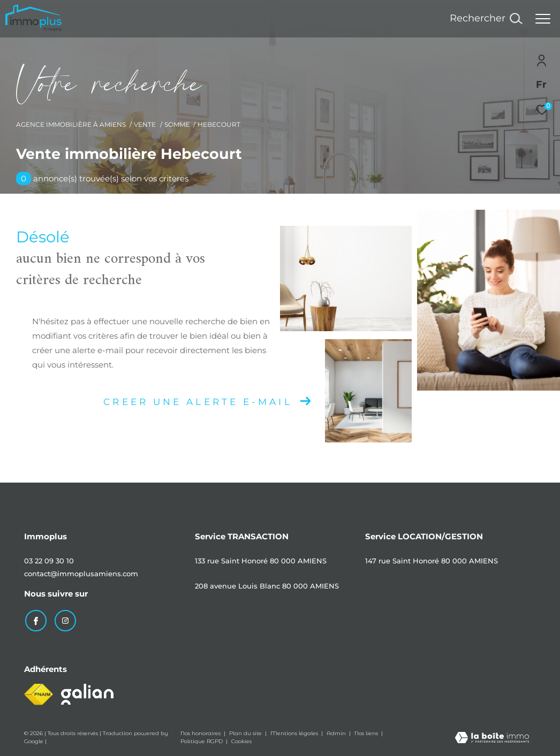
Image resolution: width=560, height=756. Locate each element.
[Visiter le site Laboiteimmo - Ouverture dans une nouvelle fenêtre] (492, 738)
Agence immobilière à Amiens (71, 124)
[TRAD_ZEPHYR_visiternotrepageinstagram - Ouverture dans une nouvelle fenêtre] (64, 620)
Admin (337, 732)
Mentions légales (295, 732)
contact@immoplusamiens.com (81, 574)
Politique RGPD (202, 740)
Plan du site (246, 732)
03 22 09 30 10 (49, 561)
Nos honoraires (201, 732)
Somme (177, 124)
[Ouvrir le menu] (543, 19)
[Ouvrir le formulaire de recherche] (486, 19)
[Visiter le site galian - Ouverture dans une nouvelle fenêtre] (87, 693)
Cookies (241, 740)
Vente (145, 124)
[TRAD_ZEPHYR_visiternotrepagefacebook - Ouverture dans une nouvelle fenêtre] (35, 620)
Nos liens (367, 732)
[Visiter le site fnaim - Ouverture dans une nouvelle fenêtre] (39, 693)
